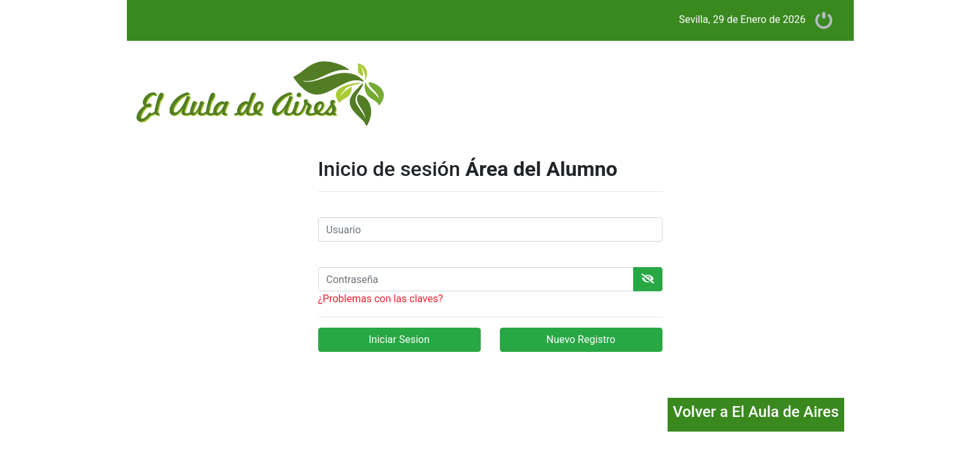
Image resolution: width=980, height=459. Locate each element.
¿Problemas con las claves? (381, 299)
